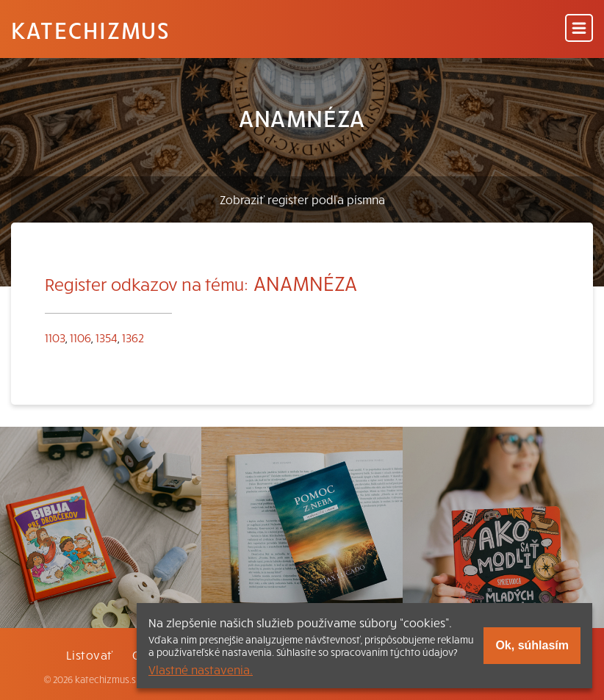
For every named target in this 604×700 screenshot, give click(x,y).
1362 (133, 337)
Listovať (90, 654)
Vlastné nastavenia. (201, 669)
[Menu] (579, 29)
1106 (80, 337)
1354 (107, 337)
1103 (55, 337)
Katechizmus (90, 29)
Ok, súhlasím (532, 645)
